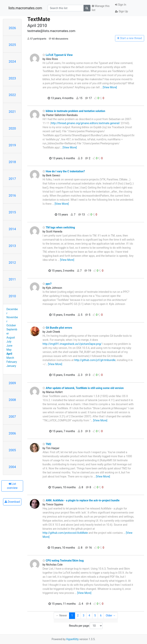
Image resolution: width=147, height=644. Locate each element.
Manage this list (101, 8)
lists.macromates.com (25, 8)
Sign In (121, 5)
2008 (12, 400)
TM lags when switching (59, 227)
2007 (12, 417)
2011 (12, 279)
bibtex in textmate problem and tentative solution (74, 111)
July (9, 342)
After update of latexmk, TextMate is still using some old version (83, 388)
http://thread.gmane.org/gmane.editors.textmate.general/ (86, 123)
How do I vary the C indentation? (64, 171)
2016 (12, 195)
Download (12, 502)
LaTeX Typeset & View (58, 55)
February (12, 362)
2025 (12, 45)
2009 (12, 383)
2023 (12, 78)
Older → (111, 615)
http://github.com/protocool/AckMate (65, 533)
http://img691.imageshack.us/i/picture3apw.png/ (72, 344)
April (9, 354)
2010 (12, 296)
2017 (12, 179)
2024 (12, 61)
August (11, 338)
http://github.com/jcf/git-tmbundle (95, 360)
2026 (12, 28)
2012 (12, 263)
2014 (12, 229)
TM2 (47, 444)
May (9, 350)
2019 (12, 145)
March (10, 358)
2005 (12, 450)
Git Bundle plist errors (57, 328)
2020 (12, 128)
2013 (12, 246)
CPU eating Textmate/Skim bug (63, 561)
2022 (12, 95)
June (10, 346)
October (11, 325)
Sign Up (122, 11)
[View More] (110, 87)
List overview (12, 486)
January (11, 366)
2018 (12, 162)
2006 (12, 433)
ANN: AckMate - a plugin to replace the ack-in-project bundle (81, 500)
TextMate (39, 19)
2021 (12, 112)
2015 (12, 212)
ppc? (47, 284)
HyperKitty (72, 639)
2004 (12, 467)
